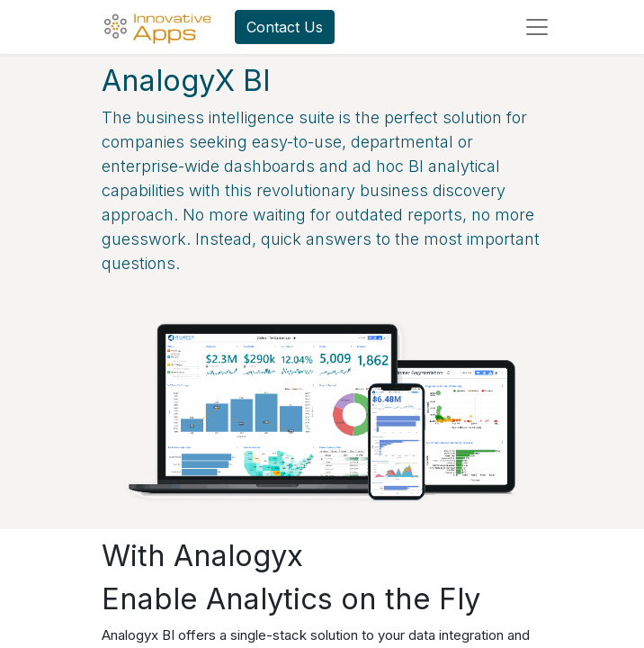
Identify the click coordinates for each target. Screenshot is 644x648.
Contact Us (285, 27)
